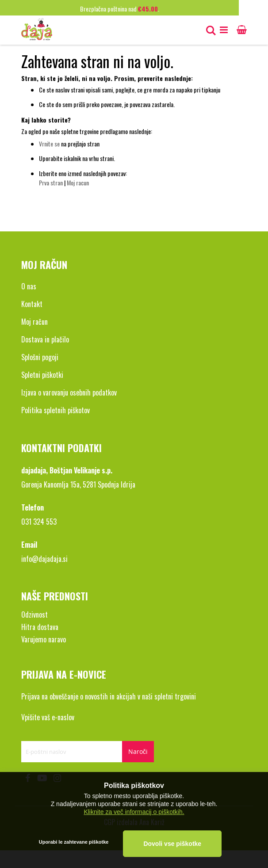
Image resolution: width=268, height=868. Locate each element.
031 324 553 (39, 522)
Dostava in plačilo (45, 339)
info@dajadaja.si (44, 559)
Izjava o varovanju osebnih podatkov (69, 392)
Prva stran (51, 182)
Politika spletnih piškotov (56, 410)
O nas (29, 286)
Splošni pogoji (40, 357)
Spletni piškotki (42, 375)
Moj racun (78, 182)
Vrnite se (49, 144)
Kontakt (32, 304)
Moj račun (34, 322)
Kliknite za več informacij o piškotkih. (134, 811)
